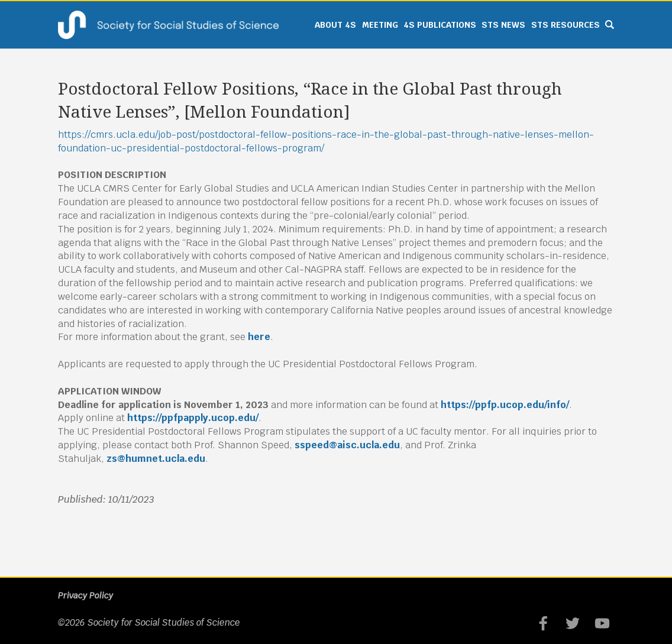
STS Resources (566, 25)
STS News (503, 25)
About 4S (335, 25)
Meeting (380, 25)
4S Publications (440, 25)
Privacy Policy (85, 596)
